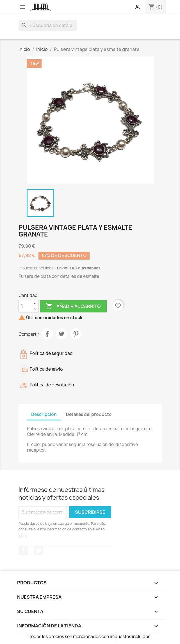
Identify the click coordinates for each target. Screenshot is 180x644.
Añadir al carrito (73, 306)
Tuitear (61, 334)
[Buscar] (48, 25)
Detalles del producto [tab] (89, 414)
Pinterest (76, 334)
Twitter (39, 550)
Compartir (47, 334)
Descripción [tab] (44, 414)
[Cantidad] (25, 306)
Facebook (24, 550)
